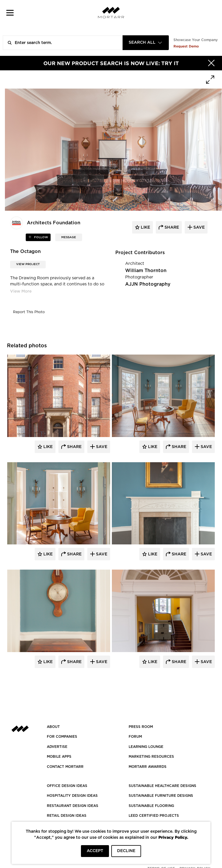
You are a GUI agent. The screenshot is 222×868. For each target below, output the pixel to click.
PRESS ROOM (141, 727)
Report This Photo (29, 312)
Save (101, 447)
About (53, 727)
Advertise (57, 747)
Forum (135, 737)
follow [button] (41, 237)
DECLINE (126, 851)
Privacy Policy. (173, 837)
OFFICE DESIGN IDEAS (67, 786)
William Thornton (146, 271)
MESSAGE (69, 237)
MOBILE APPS (59, 757)
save (198, 227)
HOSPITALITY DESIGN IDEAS (72, 796)
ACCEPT (95, 851)
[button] (10, 13)
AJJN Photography (148, 284)
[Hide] (211, 63)
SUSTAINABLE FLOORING (151, 806)
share (171, 227)
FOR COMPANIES (62, 737)
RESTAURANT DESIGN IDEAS (73, 806)
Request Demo (186, 46)
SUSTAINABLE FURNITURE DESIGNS (161, 796)
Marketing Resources (151, 757)
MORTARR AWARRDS (148, 767)
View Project (28, 264)
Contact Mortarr (65, 767)
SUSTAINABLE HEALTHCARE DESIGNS (162, 786)
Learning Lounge (146, 747)
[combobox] (146, 43)
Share (74, 447)
